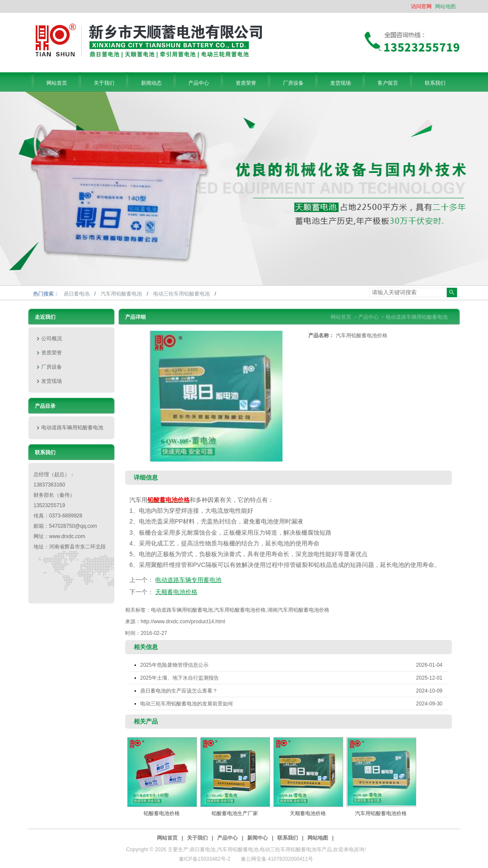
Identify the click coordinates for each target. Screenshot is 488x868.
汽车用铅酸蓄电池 (122, 294)
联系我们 (288, 838)
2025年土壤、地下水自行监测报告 (294, 678)
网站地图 (445, 6)
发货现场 (52, 381)
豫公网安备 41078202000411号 (277, 859)
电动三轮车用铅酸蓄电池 (182, 294)
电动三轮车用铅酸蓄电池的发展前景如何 (294, 704)
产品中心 (368, 317)
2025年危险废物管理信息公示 (294, 665)
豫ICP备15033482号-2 (205, 859)
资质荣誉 (52, 353)
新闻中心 (258, 838)
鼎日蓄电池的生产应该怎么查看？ (294, 691)
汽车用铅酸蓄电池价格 (381, 813)
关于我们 (197, 838)
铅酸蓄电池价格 (162, 813)
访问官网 (421, 6)
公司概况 (52, 339)
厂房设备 (52, 367)
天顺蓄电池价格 (176, 592)
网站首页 (341, 317)
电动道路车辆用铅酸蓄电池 (72, 428)
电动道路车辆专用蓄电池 (188, 580)
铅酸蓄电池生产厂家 (235, 813)
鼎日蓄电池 (77, 294)
